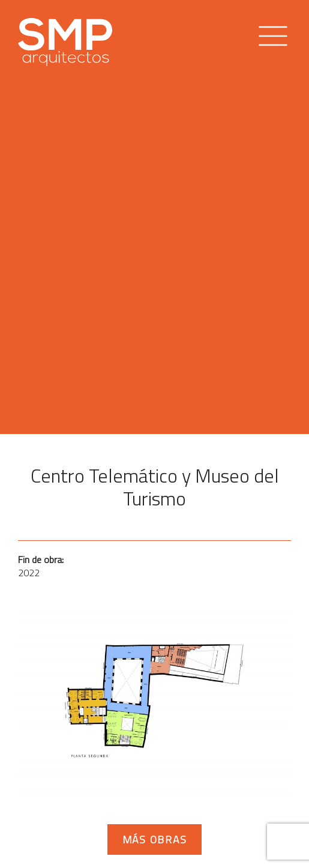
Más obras (155, 839)
